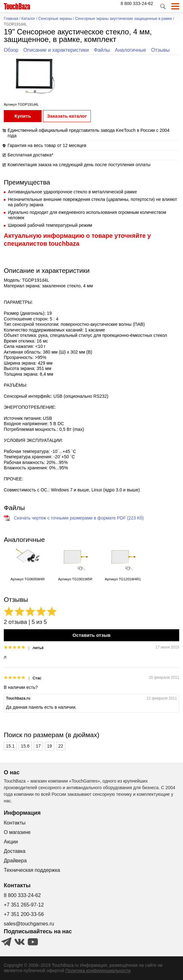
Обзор (11, 50)
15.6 (25, 746)
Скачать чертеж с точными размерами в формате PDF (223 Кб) (79, 518)
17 (38, 746)
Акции (11, 842)
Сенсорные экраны (55, 19)
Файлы (102, 50)
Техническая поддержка (32, 870)
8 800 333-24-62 (137, 3)
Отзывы (160, 50)
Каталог (28, 19)
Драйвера (15, 861)
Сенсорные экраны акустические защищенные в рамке (124, 19)
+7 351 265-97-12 (24, 905)
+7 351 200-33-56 (24, 914)
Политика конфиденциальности (98, 971)
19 (50, 746)
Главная (11, 19)
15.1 (10, 746)
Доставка (15, 851)
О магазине (17, 832)
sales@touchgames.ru (29, 924)
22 (61, 746)
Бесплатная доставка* (30, 155)
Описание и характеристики (56, 50)
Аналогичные (130, 50)
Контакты (15, 823)
